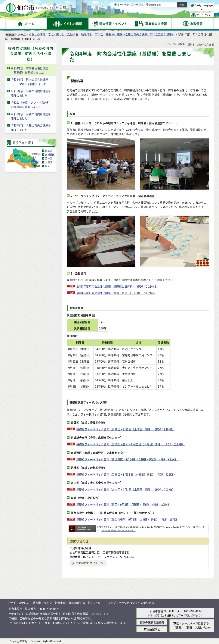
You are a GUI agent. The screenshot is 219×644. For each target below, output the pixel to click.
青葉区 (49, 151)
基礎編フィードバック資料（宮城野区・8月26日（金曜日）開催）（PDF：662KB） (128, 459)
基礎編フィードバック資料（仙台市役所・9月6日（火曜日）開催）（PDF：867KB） (128, 519)
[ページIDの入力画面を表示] (132, 15)
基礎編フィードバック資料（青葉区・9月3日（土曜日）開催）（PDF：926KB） (126, 429)
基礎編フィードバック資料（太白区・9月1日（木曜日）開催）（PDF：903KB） (126, 489)
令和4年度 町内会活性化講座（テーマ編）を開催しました (30, 82)
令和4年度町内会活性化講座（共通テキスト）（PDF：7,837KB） (116, 293)
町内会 (99, 34)
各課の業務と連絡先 (152, 622)
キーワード (122, 15)
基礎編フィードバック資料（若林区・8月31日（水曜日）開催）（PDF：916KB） (126, 474)
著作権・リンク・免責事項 (49, 603)
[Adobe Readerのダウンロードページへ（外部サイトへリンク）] (82, 527)
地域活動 (87, 34)
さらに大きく (178, 10)
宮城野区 (50, 155)
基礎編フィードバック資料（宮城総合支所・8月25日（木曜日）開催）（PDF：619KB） (130, 444)
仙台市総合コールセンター (166, 611)
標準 (171, 4)
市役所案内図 (152, 629)
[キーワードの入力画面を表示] (115, 15)
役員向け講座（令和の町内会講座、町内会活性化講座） (140, 34)
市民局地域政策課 (80, 548)
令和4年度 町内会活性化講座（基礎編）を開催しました (30, 70)
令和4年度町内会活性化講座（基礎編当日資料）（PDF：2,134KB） (118, 286)
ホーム (22, 34)
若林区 (49, 159)
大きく (165, 10)
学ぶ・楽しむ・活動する (63, 34)
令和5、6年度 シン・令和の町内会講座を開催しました (30, 105)
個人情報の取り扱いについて (87, 603)
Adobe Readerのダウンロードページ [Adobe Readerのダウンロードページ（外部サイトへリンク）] (118, 530)
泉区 (47, 166)
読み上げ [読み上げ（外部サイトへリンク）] (141, 4)
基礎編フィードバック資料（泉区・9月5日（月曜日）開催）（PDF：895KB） (124, 504)
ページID (137, 15)
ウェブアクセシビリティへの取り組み (131, 603)
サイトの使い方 (20, 603)
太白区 (49, 162)
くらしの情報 (37, 34)
